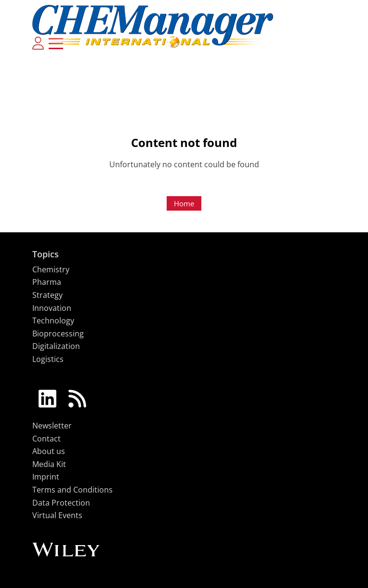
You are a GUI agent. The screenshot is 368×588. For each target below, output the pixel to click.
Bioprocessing (58, 334)
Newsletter (52, 426)
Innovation (52, 308)
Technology (53, 321)
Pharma (47, 282)
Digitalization (56, 346)
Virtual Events (57, 515)
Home (184, 203)
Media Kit (49, 464)
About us (49, 451)
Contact (46, 439)
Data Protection (61, 503)
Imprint (46, 477)
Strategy (47, 295)
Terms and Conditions (72, 490)
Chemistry (51, 269)
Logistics (48, 359)
